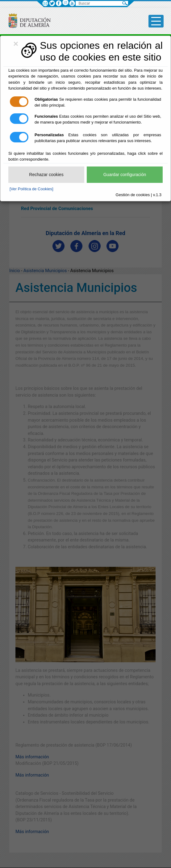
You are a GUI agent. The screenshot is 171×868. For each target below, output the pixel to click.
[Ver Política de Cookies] (31, 189)
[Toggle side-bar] (156, 21)
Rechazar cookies (46, 175)
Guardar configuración (125, 175)
